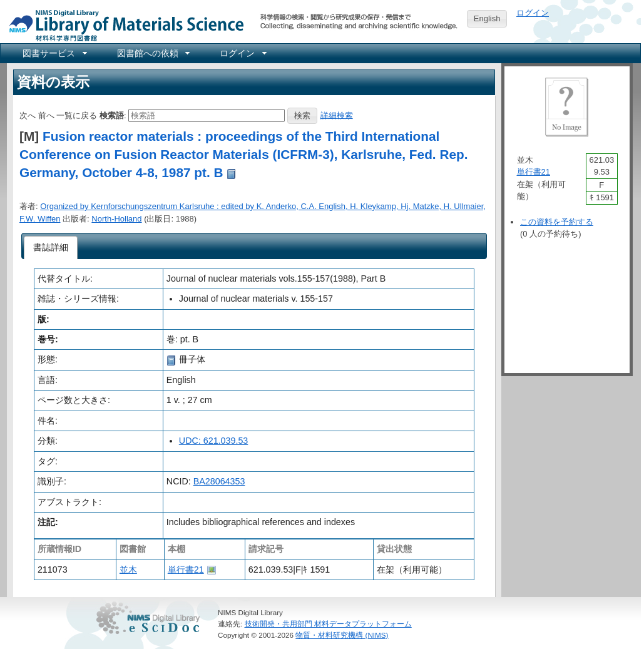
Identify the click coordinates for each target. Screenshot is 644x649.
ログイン (533, 13)
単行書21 (186, 570)
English (487, 18)
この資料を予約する (557, 222)
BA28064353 (219, 481)
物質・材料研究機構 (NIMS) (342, 635)
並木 (128, 570)
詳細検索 (337, 115)
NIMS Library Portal (123, 25)
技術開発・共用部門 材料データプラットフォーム (328, 624)
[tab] (51, 248)
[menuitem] (54, 53)
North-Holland (116, 219)
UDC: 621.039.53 (213, 441)
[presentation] (51, 248)
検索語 (112, 115)
